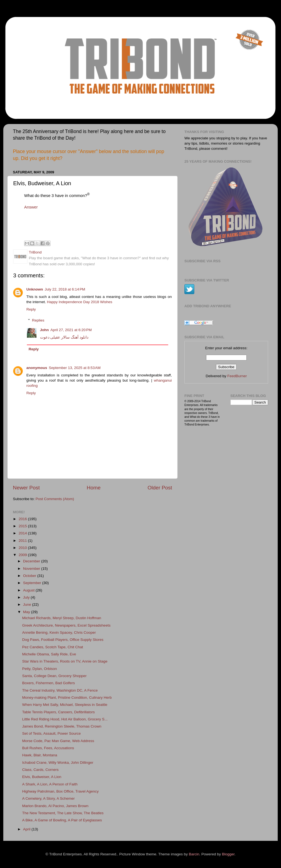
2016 (23, 519)
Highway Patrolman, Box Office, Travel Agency (61, 791)
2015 (23, 526)
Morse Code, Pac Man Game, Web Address (58, 741)
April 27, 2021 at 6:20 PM (71, 330)
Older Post (160, 488)
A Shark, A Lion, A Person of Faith (50, 784)
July (27, 597)
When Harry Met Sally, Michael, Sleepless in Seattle (65, 705)
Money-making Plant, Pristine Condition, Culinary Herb (67, 697)
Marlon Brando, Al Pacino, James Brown (55, 806)
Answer (31, 207)
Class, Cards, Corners (40, 770)
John (44, 330)
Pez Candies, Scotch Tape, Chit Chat (53, 647)
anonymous (37, 368)
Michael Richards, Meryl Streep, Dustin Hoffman (62, 618)
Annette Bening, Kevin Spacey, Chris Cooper (59, 632)
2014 (23, 533)
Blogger (228, 854)
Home (94, 488)
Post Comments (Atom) (55, 499)
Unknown (35, 289)
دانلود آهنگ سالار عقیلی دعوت (64, 337)
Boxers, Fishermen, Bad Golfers (49, 683)
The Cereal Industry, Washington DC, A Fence (60, 690)
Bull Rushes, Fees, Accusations (48, 748)
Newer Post (26, 488)
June (28, 604)
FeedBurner (237, 376)
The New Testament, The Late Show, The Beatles (63, 813)
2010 (23, 548)
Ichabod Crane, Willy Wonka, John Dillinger (58, 763)
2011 (23, 541)
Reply (31, 309)
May (27, 612)
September (33, 583)
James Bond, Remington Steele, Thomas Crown (62, 726)
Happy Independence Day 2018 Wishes (80, 302)
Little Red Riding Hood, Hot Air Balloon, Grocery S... (65, 719)
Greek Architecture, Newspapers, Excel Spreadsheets (66, 625)
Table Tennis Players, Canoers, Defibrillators (59, 712)
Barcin (194, 854)
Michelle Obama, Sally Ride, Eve (49, 654)
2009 (23, 555)
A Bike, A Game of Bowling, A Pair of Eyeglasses (62, 820)
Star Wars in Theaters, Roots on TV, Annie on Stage (65, 661)
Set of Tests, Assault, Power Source (52, 733)
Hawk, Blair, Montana (40, 755)
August (29, 590)
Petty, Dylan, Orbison (40, 669)
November (32, 569)
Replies (38, 320)
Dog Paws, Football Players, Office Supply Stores (63, 640)
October (30, 576)
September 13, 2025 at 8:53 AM (75, 368)
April (27, 829)
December (32, 561)
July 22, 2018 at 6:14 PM (65, 289)
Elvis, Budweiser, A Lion (42, 777)
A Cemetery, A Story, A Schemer (49, 798)
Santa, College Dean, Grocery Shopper (54, 676)
